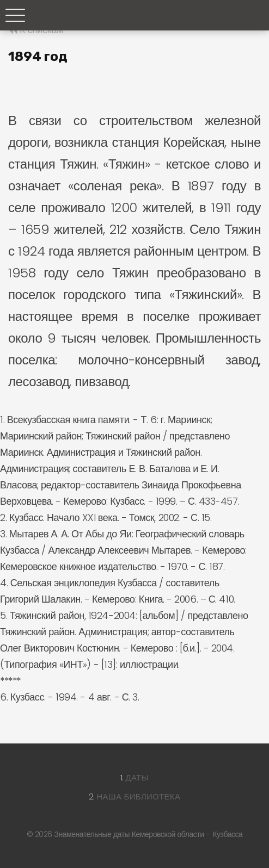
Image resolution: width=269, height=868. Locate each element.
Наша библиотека (138, 796)
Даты (137, 777)
